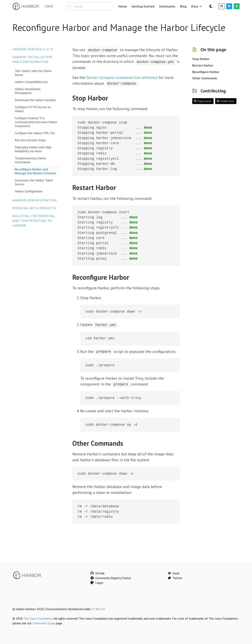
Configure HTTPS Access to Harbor (33, 109)
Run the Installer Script (30, 140)
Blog (183, 6)
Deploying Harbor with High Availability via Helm (33, 149)
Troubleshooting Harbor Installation (31, 160)
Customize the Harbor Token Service (34, 182)
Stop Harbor (201, 59)
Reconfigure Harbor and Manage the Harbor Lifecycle (35, 171)
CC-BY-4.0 (98, 609)
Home (123, 6)
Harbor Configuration (29, 191)
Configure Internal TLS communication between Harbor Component (36, 122)
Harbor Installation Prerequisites (28, 91)
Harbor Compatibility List (31, 82)
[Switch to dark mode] (211, 6)
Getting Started (143, 6)
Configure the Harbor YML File (35, 133)
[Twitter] (229, 6)
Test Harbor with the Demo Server (33, 73)
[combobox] (90, 6)
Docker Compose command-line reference (122, 77)
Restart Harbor (203, 65)
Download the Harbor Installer (35, 100)
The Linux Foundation (38, 618)
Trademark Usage (44, 623)
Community (167, 6)
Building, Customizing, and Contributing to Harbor (34, 221)
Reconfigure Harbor (206, 72)
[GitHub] (222, 6)
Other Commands (205, 78)
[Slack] (237, 6)
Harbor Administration (35, 200)
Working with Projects (34, 208)
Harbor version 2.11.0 (33, 49)
